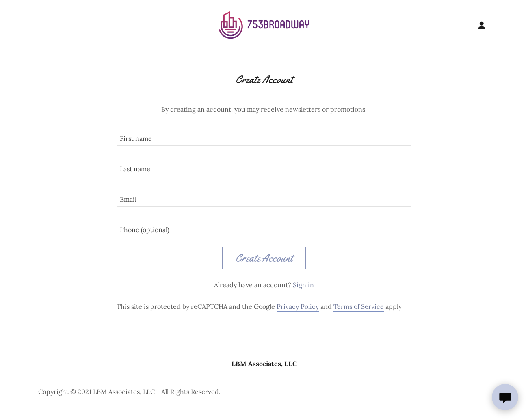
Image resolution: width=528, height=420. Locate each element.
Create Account (264, 258)
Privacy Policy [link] (298, 306)
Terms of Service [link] (359, 306)
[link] (264, 25)
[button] (482, 25)
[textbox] (264, 135)
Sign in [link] (303, 285)
